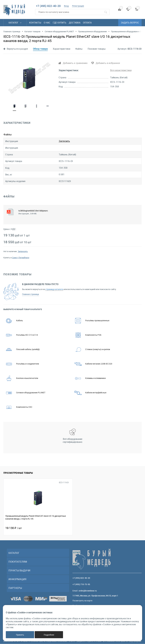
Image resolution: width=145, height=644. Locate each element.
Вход (66, 6)
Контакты (35, 23)
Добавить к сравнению (75, 63)
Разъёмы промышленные (91, 321)
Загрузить (64, 141)
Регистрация (78, 6)
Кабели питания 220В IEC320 (92, 364)
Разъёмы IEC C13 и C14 (21, 335)
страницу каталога (54, 289)
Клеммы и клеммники (89, 378)
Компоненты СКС (18, 407)
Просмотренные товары (18, 473)
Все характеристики (121, 70)
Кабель (13, 321)
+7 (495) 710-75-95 (81, 584)
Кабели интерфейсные (89, 393)
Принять (20, 635)
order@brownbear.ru (88, 591)
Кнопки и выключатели (21, 378)
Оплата (87, 23)
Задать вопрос (130, 23)
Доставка (75, 23)
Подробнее (49, 635)
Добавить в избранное (108, 63)
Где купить (60, 23)
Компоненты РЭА (87, 335)
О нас (47, 23)
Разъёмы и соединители (21, 364)
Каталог (15, 23)
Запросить (23, 251)
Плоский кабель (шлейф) (22, 349)
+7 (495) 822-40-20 (48, 6)
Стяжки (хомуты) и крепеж (91, 349)
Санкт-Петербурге (21, 258)
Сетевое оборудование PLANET (24, 393)
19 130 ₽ (14, 528)
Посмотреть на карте (82, 601)
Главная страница (31, 294)
